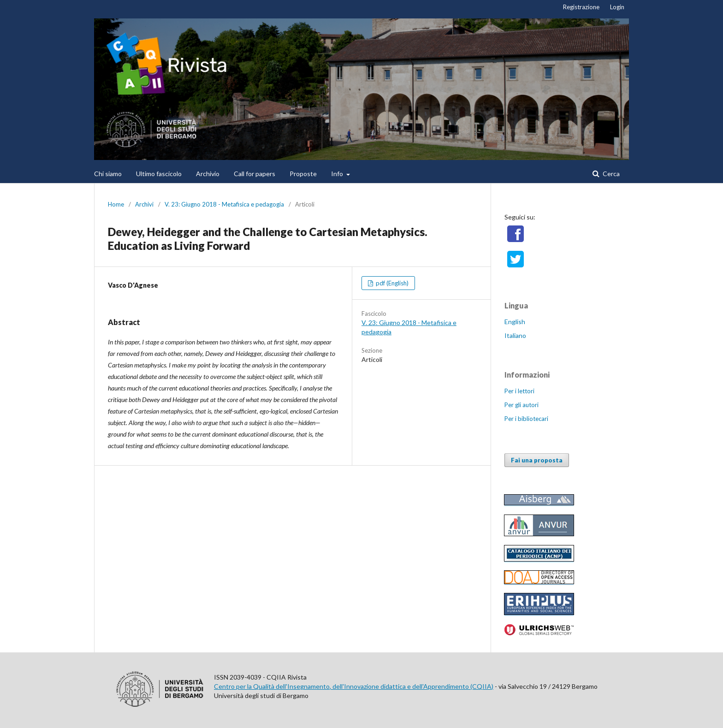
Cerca (610, 174)
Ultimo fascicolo (159, 174)
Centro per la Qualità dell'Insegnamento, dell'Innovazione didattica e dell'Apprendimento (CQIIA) (354, 686)
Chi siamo (108, 174)
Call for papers (255, 174)
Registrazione (581, 7)
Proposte (303, 174)
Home (116, 204)
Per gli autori (522, 405)
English (515, 322)
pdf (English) (391, 283)
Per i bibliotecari (526, 419)
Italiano (515, 335)
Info (338, 174)
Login (617, 7)
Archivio (208, 174)
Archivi (144, 204)
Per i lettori (519, 391)
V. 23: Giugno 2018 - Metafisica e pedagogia (224, 204)
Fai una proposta (537, 460)
